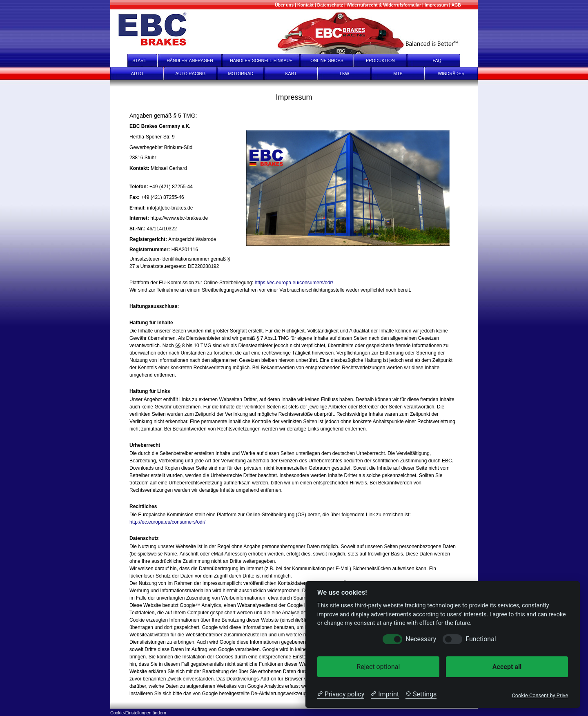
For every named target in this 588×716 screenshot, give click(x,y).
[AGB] (456, 5)
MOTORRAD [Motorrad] (241, 74)
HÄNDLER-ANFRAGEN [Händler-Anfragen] (190, 60)
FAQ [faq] (443, 60)
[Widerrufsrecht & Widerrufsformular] (384, 5)
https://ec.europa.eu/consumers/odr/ (294, 283)
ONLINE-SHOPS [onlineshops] (327, 60)
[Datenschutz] (330, 5)
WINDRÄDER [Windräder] (451, 74)
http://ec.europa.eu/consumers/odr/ (167, 522)
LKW (344, 74)
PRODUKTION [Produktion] (380, 60)
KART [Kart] (291, 74)
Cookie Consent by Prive (540, 695)
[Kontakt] (305, 5)
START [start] (134, 60)
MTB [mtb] (398, 74)
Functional (481, 639)
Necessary (421, 639)
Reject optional (378, 667)
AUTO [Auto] (137, 74)
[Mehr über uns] (284, 5)
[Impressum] (436, 5)
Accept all (507, 667)
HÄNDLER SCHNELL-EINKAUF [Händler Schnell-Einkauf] (261, 60)
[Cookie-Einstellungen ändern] (138, 712)
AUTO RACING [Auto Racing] (191, 74)
